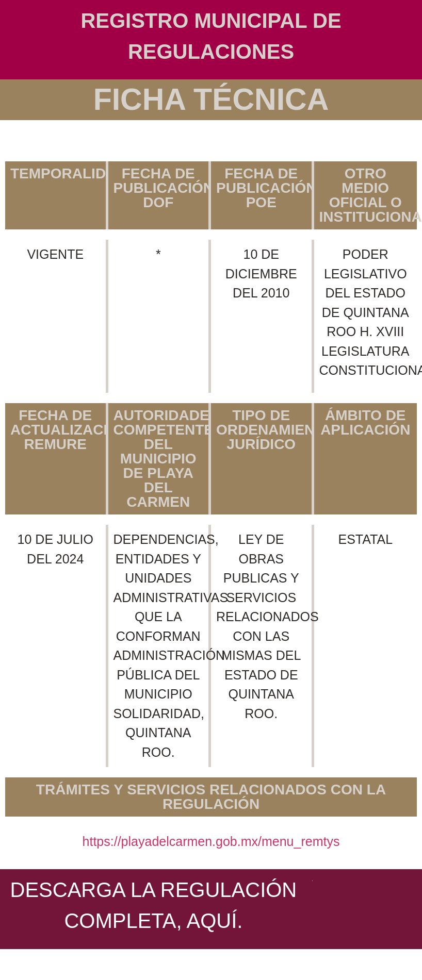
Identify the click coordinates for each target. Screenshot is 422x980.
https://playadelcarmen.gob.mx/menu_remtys (211, 841)
